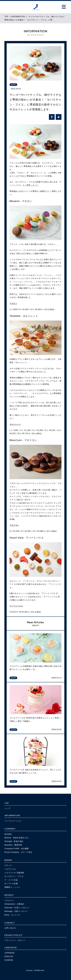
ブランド (8, 865)
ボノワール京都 (11, 884)
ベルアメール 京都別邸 (14, 873)
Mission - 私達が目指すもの (16, 838)
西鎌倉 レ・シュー (12, 887)
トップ (7, 808)
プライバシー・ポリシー (15, 940)
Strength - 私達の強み (14, 841)
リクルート (9, 900)
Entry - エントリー (12, 915)
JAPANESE (9, 953)
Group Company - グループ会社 (18, 852)
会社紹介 (8, 834)
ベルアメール (10, 869)
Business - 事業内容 (13, 845)
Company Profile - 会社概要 (17, 849)
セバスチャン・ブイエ (14, 876)
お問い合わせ (10, 928)
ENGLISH (9, 956)
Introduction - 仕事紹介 (14, 904)
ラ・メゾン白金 (11, 880)
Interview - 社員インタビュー (17, 908)
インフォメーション (13, 821)
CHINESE (9, 960)
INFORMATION (18, 17)
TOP (6, 17)
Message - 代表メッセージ (16, 911)
